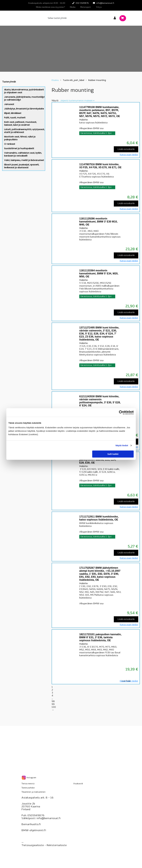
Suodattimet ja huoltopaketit (19, 148)
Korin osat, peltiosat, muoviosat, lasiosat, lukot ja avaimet (20, 123)
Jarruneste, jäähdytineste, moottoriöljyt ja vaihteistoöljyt (24, 98)
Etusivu (55, 80)
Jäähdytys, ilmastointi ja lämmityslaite (24, 109)
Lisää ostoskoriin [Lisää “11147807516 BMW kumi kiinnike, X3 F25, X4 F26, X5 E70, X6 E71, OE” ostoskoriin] (126, 204)
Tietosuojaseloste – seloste (44, 845)
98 (53, 701)
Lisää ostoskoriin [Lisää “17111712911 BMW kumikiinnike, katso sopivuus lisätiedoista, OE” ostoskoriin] (126, 553)
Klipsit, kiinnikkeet (13, 113)
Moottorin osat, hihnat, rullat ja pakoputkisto (20, 138)
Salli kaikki (113, 454)
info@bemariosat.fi (105, 3)
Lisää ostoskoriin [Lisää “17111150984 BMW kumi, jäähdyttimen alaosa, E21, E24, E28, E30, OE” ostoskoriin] (126, 502)
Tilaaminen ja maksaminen (33, 792)
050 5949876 (82, 3)
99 (53, 704)
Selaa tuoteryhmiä (57, 18)
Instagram (29, 778)
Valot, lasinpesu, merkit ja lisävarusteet (24, 160)
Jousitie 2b (28, 804)
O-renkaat (10, 144)
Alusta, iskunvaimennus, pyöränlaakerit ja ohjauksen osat (24, 91)
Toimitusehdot (28, 788)
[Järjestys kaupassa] (77, 101)
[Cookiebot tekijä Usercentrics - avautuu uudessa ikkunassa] (121, 412)
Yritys (99, 7)
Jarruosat (9, 104)
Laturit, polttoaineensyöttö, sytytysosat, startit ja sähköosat (24, 131)
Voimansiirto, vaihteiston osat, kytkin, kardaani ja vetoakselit (23, 154)
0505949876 (36, 816)
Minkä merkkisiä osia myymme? (50, 7)
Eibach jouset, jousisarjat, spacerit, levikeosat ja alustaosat (22, 166)
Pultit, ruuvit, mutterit (15, 118)
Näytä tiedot (122, 445)
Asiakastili (78, 784)
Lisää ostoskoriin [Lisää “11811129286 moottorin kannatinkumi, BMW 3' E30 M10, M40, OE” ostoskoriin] (126, 255)
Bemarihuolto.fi (31, 824)
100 (54, 707)
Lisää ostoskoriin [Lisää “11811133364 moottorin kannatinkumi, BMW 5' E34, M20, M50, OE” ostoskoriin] (126, 313)
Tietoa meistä (28, 784)
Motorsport (86, 7)
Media (73, 7)
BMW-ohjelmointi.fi (34, 830)
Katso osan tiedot (129, 155)
